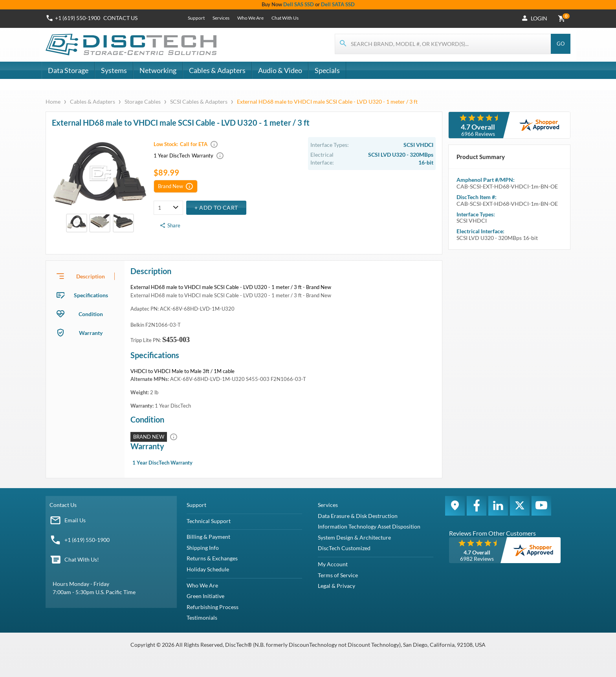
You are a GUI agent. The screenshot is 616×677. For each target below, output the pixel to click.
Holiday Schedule (208, 569)
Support (196, 18)
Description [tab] (91, 276)
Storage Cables (143, 102)
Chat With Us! (82, 559)
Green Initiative (205, 596)
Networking (158, 70)
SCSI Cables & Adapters (199, 102)
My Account (333, 564)
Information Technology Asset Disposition (369, 526)
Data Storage (68, 70)
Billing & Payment (208, 537)
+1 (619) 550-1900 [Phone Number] (78, 18)
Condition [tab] (91, 314)
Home (54, 102)
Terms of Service (338, 575)
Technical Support (209, 521)
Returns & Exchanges (212, 558)
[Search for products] (443, 44)
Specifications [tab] (91, 295)
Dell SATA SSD (338, 4)
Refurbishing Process (213, 607)
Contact (120, 18)
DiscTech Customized (344, 548)
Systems (114, 70)
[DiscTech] (132, 45)
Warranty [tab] (91, 333)
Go (561, 44)
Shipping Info (203, 548)
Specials (327, 70)
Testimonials (202, 618)
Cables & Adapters (217, 70)
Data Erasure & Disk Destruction (358, 516)
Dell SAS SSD (299, 4)
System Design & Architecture (354, 537)
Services (221, 18)
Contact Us (63, 505)
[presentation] (85, 276)
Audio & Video (280, 70)
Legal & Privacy (336, 586)
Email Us (75, 520)
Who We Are (250, 18)
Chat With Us (285, 18)
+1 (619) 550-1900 (87, 540)
